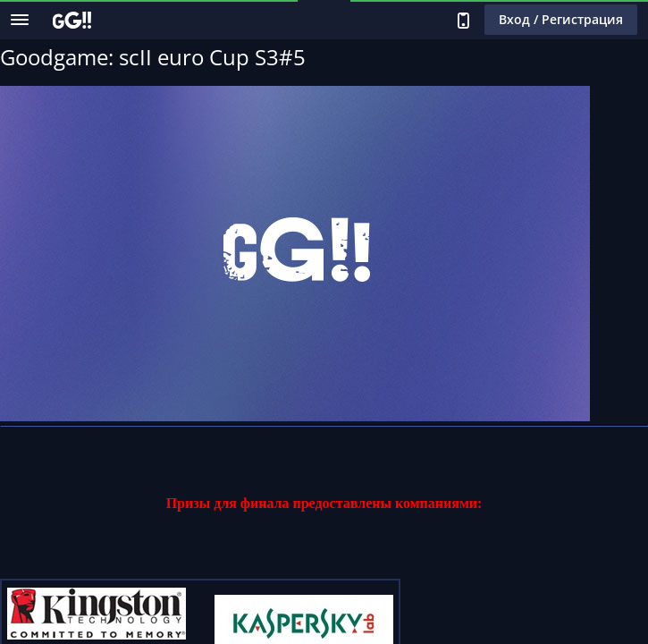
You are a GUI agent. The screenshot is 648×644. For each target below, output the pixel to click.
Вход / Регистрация (561, 19)
